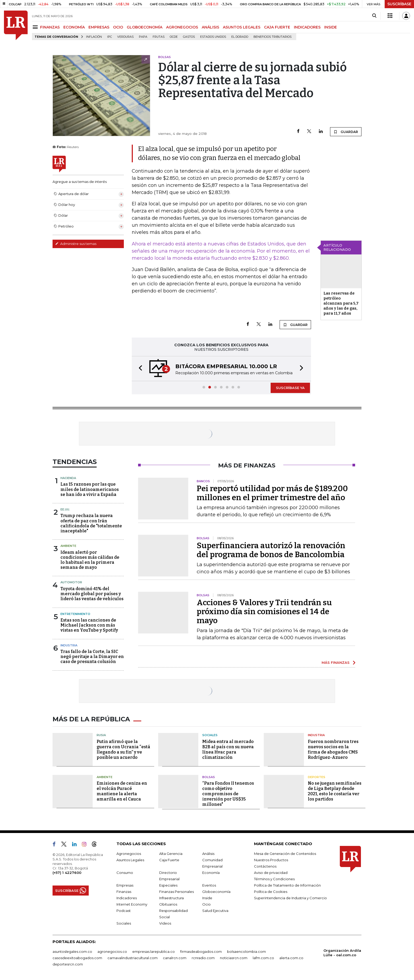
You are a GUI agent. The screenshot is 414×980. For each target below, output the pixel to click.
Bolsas (209, 777)
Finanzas (124, 892)
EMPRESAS (99, 27)
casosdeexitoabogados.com (77, 958)
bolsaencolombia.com (246, 951)
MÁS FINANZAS (336, 662)
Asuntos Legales (130, 860)
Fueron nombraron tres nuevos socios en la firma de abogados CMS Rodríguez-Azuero (333, 749)
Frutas (159, 37)
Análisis (208, 854)
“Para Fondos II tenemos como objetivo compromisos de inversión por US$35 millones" (228, 794)
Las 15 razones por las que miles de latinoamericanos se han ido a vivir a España (90, 489)
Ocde (174, 37)
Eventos (209, 885)
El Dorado (240, 37)
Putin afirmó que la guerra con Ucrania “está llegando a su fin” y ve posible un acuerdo (123, 749)
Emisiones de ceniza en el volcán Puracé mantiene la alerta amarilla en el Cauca (122, 791)
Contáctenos (265, 866)
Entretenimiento (75, 614)
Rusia (101, 735)
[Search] (374, 16)
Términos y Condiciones (274, 879)
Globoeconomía (216, 892)
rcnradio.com (203, 958)
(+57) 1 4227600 (67, 873)
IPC (110, 37)
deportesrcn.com (68, 964)
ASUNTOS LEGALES (242, 27)
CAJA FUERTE (277, 27)
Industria (69, 645)
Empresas (125, 885)
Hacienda (68, 478)
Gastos (189, 37)
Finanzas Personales (177, 892)
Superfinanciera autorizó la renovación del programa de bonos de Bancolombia (271, 550)
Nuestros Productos (271, 860)
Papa (143, 37)
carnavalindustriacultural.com (133, 958)
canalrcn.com (175, 958)
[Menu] (36, 27)
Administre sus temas (76, 244)
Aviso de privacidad (271, 873)
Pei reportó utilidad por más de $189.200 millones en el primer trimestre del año (272, 493)
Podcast (124, 911)
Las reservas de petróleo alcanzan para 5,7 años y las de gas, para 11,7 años (341, 303)
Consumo (125, 873)
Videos (165, 923)
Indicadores (127, 898)
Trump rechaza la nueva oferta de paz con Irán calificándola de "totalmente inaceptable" (91, 523)
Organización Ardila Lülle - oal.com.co (342, 953)
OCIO (118, 27)
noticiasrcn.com (234, 958)
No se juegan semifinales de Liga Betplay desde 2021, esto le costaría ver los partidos (335, 791)
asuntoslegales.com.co (72, 951)
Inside (207, 898)
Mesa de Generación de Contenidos (285, 854)
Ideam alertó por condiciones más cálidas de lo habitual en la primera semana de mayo (90, 560)
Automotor (71, 582)
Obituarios (168, 904)
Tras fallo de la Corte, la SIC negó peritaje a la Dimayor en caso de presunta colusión (92, 657)
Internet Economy (132, 904)
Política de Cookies (271, 892)
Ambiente (68, 546)
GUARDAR (346, 132)
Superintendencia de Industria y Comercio (290, 898)
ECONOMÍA (74, 27)
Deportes (317, 777)
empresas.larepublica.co (154, 951)
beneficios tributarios (272, 37)
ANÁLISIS (210, 27)
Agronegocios (129, 854)
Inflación (94, 37)
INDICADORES (307, 27)
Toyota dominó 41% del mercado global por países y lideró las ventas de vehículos (92, 594)
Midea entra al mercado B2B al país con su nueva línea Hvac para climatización (228, 749)
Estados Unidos (213, 37)
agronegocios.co (112, 951)
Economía (211, 873)
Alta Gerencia (171, 854)
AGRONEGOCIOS (182, 27)
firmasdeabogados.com (201, 951)
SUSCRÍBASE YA (290, 388)
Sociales (210, 735)
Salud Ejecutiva (215, 911)
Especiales (168, 885)
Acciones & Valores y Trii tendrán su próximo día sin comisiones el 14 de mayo (264, 612)
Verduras (125, 37)
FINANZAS (50, 27)
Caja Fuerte (169, 860)
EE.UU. (65, 509)
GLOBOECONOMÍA (145, 27)
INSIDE (331, 27)
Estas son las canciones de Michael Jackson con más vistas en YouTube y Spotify (89, 625)
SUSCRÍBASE (399, 4)
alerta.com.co (291, 958)
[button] (139, 369)
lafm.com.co (263, 958)
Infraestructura (171, 898)
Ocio (206, 904)
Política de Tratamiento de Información (287, 885)
